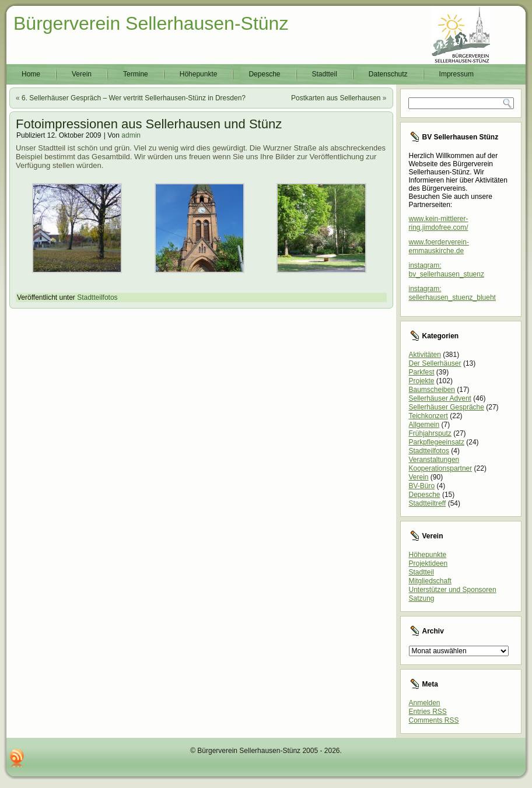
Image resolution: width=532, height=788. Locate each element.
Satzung (422, 598)
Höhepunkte (199, 74)
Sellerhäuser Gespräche (447, 407)
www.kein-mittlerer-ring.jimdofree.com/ (439, 223)
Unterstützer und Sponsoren (453, 590)
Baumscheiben (432, 390)
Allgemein (424, 425)
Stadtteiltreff (428, 503)
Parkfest (422, 372)
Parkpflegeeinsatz (437, 442)
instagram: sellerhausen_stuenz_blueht (452, 293)
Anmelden (425, 703)
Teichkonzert (428, 416)
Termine (136, 74)
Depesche (264, 74)
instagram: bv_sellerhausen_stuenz (447, 270)
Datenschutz (388, 74)
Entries (428, 712)
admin (131, 135)
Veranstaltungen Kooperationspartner (441, 464)
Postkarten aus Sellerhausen (336, 98)
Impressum (456, 74)
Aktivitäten (425, 355)
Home (31, 74)
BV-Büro (422, 486)
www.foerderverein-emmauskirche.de (439, 246)
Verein (82, 74)
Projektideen (428, 563)
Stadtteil (325, 74)
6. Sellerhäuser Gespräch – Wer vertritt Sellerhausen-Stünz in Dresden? (134, 98)
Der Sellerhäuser (435, 363)
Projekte (422, 381)
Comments (434, 720)
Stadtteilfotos (97, 297)
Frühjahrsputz (430, 433)
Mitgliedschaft (430, 581)
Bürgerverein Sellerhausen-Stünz (151, 23)
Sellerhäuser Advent (440, 398)
